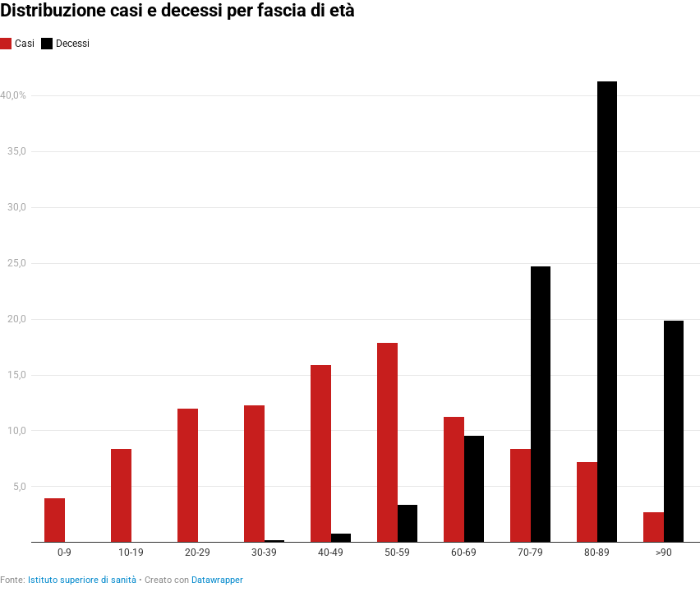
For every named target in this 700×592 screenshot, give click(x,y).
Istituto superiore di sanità (82, 580)
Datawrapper (217, 580)
